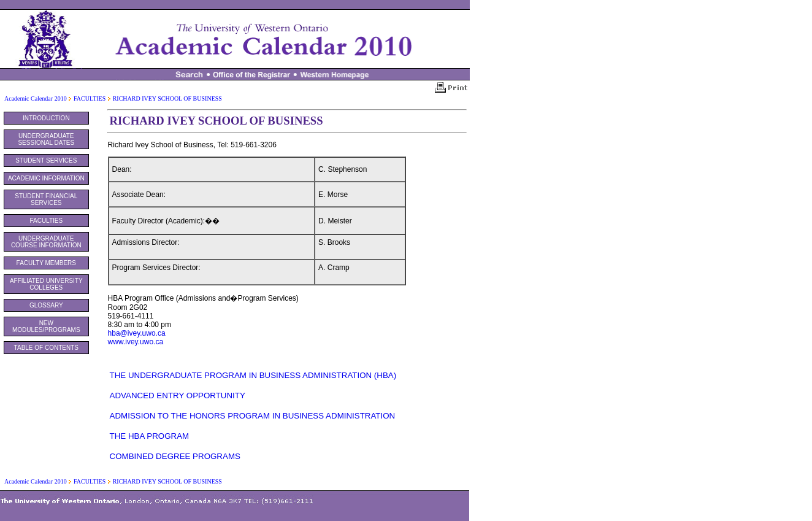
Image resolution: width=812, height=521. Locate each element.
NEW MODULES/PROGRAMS (46, 326)
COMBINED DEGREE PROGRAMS (175, 456)
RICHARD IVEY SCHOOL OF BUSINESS (167, 98)
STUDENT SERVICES (46, 160)
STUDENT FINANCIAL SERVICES (46, 199)
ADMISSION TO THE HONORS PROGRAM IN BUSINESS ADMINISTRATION (253, 416)
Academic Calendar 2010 (36, 98)
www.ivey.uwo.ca (136, 342)
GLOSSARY (46, 305)
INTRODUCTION (46, 118)
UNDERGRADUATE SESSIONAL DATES (46, 139)
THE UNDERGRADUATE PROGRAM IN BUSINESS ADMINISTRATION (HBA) (253, 375)
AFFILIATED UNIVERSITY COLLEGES (46, 284)
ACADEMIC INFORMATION (46, 178)
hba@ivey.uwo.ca (137, 333)
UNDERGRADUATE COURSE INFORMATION (46, 242)
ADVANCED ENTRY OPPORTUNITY (178, 396)
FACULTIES (90, 98)
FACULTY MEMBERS (46, 263)
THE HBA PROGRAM (150, 436)
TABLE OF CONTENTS (46, 348)
